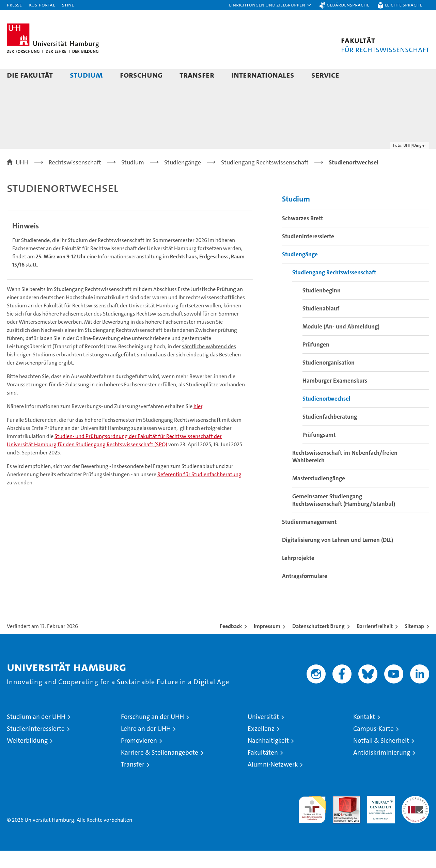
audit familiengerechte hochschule (312, 824)
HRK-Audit (379, 817)
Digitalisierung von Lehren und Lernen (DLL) (338, 557)
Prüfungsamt (319, 452)
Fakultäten (263, 770)
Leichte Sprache (403, 5)
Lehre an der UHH (146, 746)
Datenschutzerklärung (318, 644)
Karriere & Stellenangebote (160, 770)
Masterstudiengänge (319, 496)
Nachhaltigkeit (268, 758)
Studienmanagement (309, 539)
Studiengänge (300, 272)
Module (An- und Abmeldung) (341, 344)
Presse (14, 5)
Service (325, 75)
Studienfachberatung (330, 434)
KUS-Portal (42, 5)
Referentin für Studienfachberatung (199, 492)
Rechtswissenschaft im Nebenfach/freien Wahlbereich (345, 474)
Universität (263, 734)
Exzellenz (261, 746)
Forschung (141, 75)
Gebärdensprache (348, 5)
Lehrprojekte (298, 575)
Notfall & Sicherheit (381, 758)
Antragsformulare (305, 593)
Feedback (231, 644)
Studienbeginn (322, 308)
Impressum (267, 644)
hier (198, 424)
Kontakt (364, 734)
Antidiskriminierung (382, 770)
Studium (86, 75)
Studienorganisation (329, 380)
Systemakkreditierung (415, 817)
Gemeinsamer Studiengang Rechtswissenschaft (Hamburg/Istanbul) (344, 517)
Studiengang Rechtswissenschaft (334, 290)
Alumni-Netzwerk (273, 782)
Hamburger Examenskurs (335, 398)
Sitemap (414, 644)
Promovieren (139, 758)
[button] (270, 5)
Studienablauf (321, 326)
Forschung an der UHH (152, 734)
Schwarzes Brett (302, 236)
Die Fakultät (30, 75)
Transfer (197, 75)
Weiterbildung (27, 758)
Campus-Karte (373, 746)
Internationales (263, 75)
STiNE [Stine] (68, 5)
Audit (339, 817)
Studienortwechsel (326, 416)
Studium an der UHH (36, 734)
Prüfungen (316, 362)
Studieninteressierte (308, 254)
